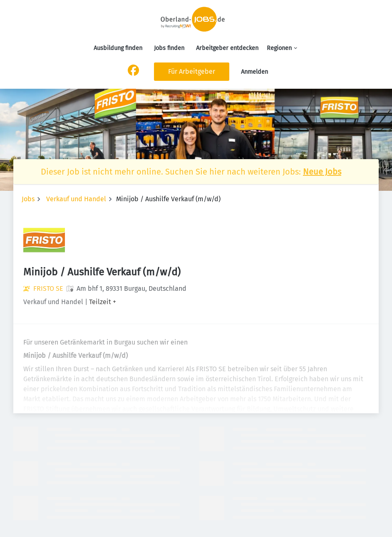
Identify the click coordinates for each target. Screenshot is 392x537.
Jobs (28, 199)
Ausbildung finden (118, 48)
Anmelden (254, 72)
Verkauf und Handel (76, 199)
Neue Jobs (322, 172)
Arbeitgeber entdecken (227, 48)
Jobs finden (169, 48)
